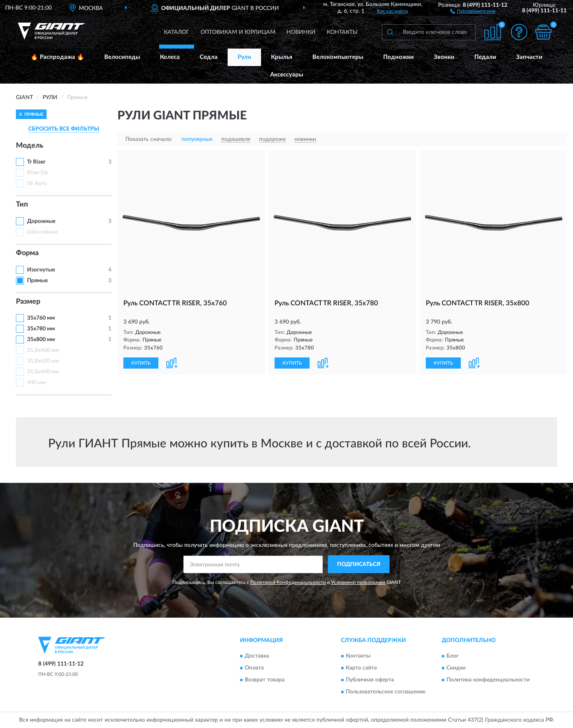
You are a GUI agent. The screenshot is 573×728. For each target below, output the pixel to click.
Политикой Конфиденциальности (288, 582)
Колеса (170, 57)
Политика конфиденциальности (488, 680)
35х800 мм (41, 340)
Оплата (254, 668)
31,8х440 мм (43, 372)
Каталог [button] (177, 32)
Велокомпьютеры (338, 57)
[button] (473, 11)
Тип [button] (22, 205)
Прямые (37, 281)
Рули (244, 57)
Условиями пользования (358, 582)
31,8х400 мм (43, 350)
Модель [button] (30, 146)
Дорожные (41, 221)
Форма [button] (27, 253)
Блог (453, 656)
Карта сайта (361, 668)
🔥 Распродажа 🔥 (57, 57)
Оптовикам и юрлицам (238, 32)
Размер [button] (28, 302)
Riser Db (38, 173)
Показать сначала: (149, 139)
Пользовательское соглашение (386, 692)
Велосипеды (122, 57)
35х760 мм (41, 318)
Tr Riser (36, 162)
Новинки (301, 32)
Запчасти (529, 57)
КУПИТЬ (141, 363)
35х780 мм (41, 329)
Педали (485, 57)
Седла (209, 57)
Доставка (257, 656)
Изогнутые (41, 270)
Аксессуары (287, 75)
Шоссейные (42, 232)
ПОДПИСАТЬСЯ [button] (359, 564)
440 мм (36, 383)
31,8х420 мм (43, 361)
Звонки (444, 57)
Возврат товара (265, 680)
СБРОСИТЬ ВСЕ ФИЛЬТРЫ (64, 129)
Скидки (456, 668)
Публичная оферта (370, 680)
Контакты (342, 32)
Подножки (399, 57)
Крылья (282, 57)
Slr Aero (37, 183)
